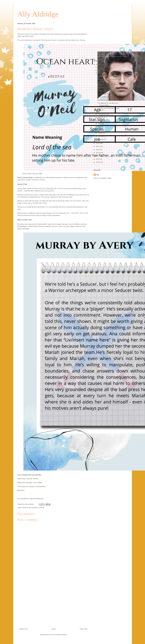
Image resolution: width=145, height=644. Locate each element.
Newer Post (23, 629)
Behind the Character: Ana (107, 100)
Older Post (84, 629)
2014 (98, 156)
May (100, 127)
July (100, 120)
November (102, 70)
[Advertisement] (53, 602)
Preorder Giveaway (104, 76)
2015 (98, 153)
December (102, 67)
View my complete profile (103, 178)
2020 (98, 64)
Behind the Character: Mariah (28, 479)
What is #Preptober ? (105, 97)
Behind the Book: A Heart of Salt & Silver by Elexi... (109, 80)
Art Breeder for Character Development (31, 486)
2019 (98, 143)
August (101, 117)
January (101, 139)
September (102, 114)
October (101, 73)
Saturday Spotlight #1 (105, 87)
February (101, 136)
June (100, 124)
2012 (98, 162)
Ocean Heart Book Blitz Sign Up (109, 91)
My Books (21, 490)
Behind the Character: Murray (34, 508)
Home (54, 629)
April (100, 130)
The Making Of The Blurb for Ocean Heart (108, 104)
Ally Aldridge (38, 14)
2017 (98, 146)
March (100, 133)
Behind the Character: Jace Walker (30, 483)
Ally (98, 175)
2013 (98, 159)
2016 (98, 150)
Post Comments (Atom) (58, 635)
